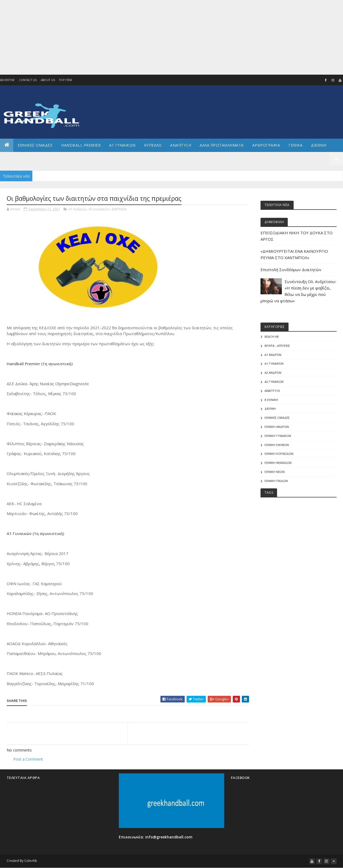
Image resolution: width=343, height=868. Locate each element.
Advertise (7, 80)
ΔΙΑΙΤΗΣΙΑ (119, 209)
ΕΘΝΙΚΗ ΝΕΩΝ (275, 472)
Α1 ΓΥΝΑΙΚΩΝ (122, 145)
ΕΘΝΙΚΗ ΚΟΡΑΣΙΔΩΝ (279, 454)
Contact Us (28, 80)
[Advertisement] (160, 37)
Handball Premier (81, 145)
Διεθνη (319, 145)
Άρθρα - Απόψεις (277, 346)
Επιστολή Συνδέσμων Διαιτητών (291, 270)
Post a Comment (28, 759)
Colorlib (31, 861)
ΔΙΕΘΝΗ (270, 409)
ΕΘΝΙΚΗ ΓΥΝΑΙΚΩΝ (278, 436)
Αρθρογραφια (266, 145)
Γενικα (295, 145)
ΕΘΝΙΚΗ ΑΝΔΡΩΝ (277, 427)
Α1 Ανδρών (78, 209)
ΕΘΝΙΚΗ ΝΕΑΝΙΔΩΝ (278, 463)
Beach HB (272, 337)
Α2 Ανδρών (273, 373)
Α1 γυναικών (99, 209)
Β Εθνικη (271, 400)
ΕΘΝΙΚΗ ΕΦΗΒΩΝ (277, 445)
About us (48, 80)
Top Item (65, 80)
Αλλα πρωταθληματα (222, 145)
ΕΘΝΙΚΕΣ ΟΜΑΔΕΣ (35, 145)
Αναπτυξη (181, 145)
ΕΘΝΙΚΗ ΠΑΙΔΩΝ (276, 481)
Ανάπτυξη (272, 391)
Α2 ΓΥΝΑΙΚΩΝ (274, 382)
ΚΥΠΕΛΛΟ (153, 145)
